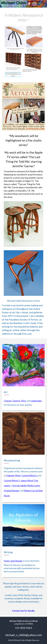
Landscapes (36, 401)
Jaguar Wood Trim (29, 481)
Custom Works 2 (12, 481)
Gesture (16, 401)
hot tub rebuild (20, 486)
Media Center (34, 486)
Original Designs (12, 491)
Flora (24, 401)
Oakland (10, 476)
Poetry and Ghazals (13, 561)
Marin (18, 476)
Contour (8, 401)
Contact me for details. (23, 611)
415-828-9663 (24, 628)
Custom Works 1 (30, 476)
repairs (7, 486)
